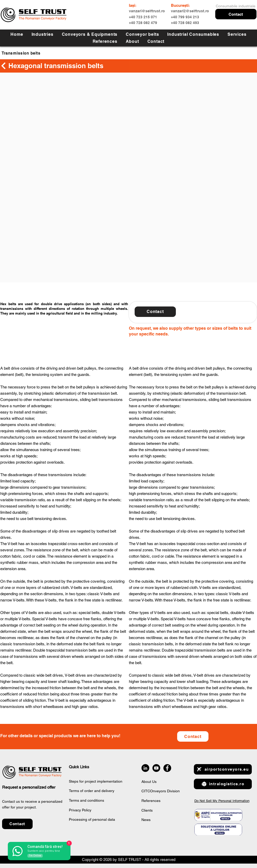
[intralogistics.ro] (223, 784)
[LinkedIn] (145, 768)
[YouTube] (156, 768)
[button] (236, 14)
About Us (149, 782)
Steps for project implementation (96, 781)
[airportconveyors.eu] (223, 769)
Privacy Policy (80, 810)
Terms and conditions (86, 800)
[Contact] (193, 736)
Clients (147, 810)
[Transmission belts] (32, 53)
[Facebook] (167, 768)
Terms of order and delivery (92, 791)
